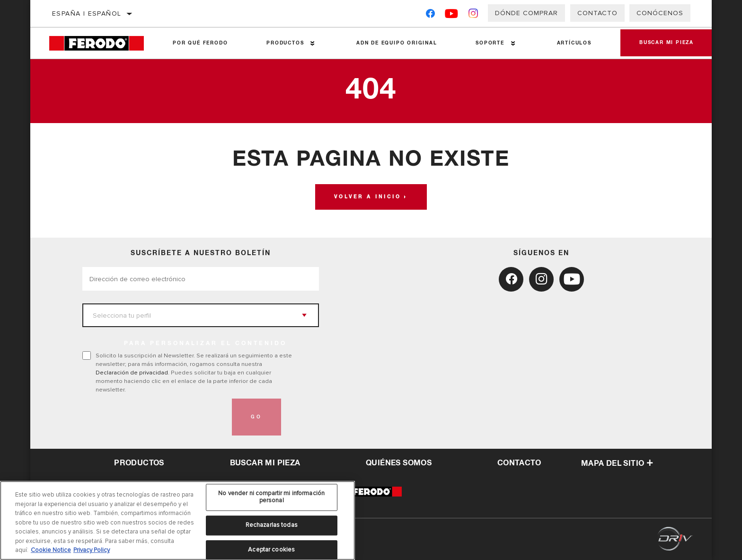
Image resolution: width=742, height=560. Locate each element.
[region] (177, 520)
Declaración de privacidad (132, 373)
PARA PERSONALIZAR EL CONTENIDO (205, 344)
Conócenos (660, 13)
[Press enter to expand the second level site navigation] (313, 43)
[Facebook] (430, 15)
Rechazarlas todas (272, 525)
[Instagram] (473, 15)
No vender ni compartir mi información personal (271, 497)
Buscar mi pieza (667, 43)
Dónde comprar (526, 13)
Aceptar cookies (271, 550)
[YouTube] (452, 15)
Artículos (574, 43)
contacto (519, 463)
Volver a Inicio (368, 197)
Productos (285, 43)
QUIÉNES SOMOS (399, 463)
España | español (87, 13)
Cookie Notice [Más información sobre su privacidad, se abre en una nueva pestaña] (51, 550)
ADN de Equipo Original (397, 43)
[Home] (101, 43)
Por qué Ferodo (200, 43)
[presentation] (154, 417)
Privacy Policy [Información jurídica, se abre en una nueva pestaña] (92, 550)
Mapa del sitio (617, 463)
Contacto (597, 13)
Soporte (490, 43)
